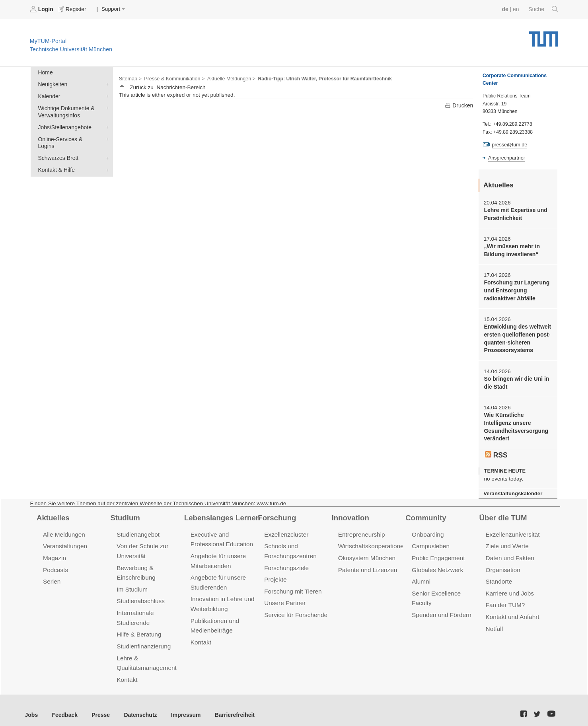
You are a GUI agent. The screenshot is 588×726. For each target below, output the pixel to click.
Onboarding (427, 530)
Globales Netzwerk (437, 564)
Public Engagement (438, 552)
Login (42, 9)
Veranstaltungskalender (512, 489)
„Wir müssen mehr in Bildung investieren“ (511, 249)
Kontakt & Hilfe (105, 160)
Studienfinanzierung (143, 639)
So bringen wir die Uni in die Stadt (515, 380)
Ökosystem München (366, 552)
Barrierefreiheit (229, 706)
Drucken (459, 105)
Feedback (64, 706)
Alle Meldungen (63, 530)
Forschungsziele (286, 562)
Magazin (54, 552)
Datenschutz (137, 706)
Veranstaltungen (64, 541)
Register (73, 9)
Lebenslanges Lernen (221, 513)
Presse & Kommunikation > (173, 78)
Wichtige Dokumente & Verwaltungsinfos (105, 107)
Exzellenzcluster (286, 530)
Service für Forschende (295, 608)
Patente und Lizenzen (367, 564)
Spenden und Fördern (441, 608)
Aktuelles (53, 513)
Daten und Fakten (509, 552)
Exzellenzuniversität (512, 530)
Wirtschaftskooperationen (372, 541)
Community (425, 513)
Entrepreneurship (361, 530)
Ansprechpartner (506, 158)
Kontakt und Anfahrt (512, 610)
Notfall (494, 622)
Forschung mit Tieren (292, 585)
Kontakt (127, 671)
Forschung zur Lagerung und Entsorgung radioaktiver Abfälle (516, 289)
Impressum (182, 706)
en (517, 9)
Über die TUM (503, 513)
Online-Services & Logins (105, 137)
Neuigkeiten (105, 84)
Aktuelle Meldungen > (228, 78)
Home (45, 72)
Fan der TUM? (505, 599)
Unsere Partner (284, 597)
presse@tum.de (509, 145)
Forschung (276, 513)
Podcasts (55, 564)
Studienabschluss (140, 595)
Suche (544, 9)
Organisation (503, 564)
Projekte (275, 573)
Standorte (499, 575)
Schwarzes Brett (105, 148)
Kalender (105, 95)
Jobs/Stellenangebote (105, 125)
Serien (52, 575)
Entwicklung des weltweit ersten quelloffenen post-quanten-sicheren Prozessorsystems (516, 336)
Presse (99, 706)
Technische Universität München (544, 36)
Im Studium (132, 583)
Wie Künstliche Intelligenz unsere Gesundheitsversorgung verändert (517, 423)
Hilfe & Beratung (138, 627)
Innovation (350, 513)
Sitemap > (130, 78)
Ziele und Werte (507, 541)
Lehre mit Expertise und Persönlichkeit (515, 214)
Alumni (421, 575)
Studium (125, 513)
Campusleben (430, 541)
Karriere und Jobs (509, 587)
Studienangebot (137, 530)
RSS (496, 450)
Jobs (31, 706)
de (506, 9)
